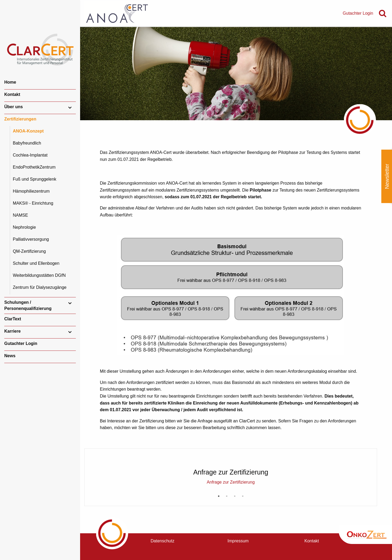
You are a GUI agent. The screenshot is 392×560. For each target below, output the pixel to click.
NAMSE (20, 215)
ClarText (13, 319)
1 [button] (219, 496)
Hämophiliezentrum (31, 191)
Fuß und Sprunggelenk (35, 179)
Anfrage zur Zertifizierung (231, 482)
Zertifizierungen (20, 119)
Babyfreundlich (27, 143)
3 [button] (235, 496)
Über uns (13, 107)
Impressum (238, 541)
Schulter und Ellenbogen (36, 263)
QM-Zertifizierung (29, 251)
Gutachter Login (21, 343)
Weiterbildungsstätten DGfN (39, 275)
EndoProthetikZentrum (34, 167)
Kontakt (12, 94)
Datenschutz (162, 541)
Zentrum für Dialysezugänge (40, 287)
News (10, 356)
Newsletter (387, 176)
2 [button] (227, 496)
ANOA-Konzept (28, 131)
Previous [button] (97, 462)
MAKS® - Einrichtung (33, 203)
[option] (231, 469)
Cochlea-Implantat (30, 155)
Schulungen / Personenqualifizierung (28, 305)
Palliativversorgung (31, 239)
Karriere (12, 331)
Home (10, 82)
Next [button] (364, 462)
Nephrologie (24, 227)
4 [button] (243, 496)
